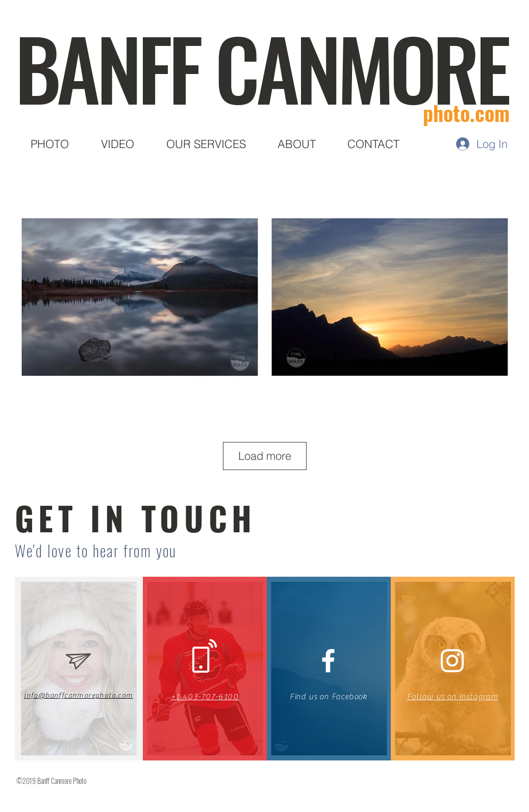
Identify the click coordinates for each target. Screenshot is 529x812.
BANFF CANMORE (261, 67)
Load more (265, 456)
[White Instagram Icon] (452, 661)
